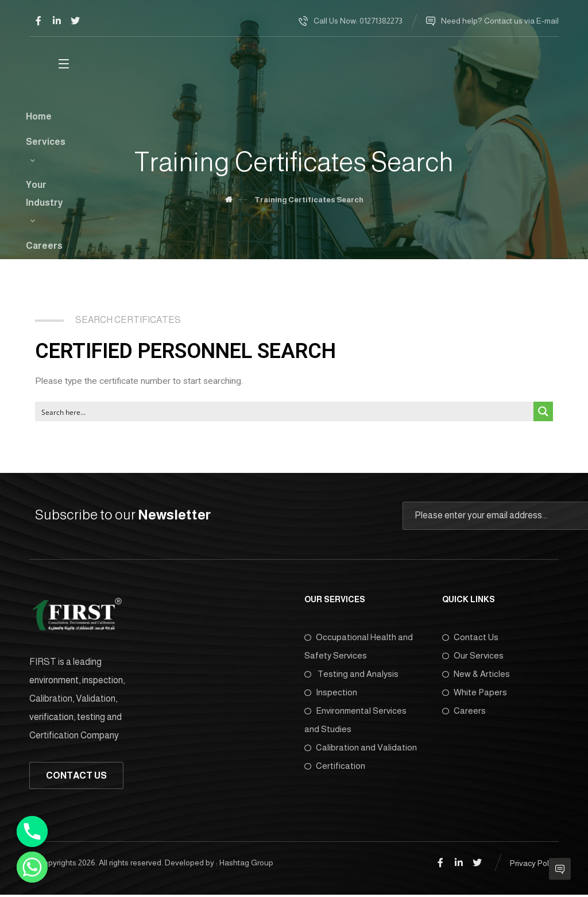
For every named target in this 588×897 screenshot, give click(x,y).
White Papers (475, 694)
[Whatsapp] (32, 867)
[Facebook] (38, 21)
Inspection (331, 694)
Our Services (473, 658)
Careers (464, 713)
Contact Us (470, 639)
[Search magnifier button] (543, 413)
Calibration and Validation (361, 750)
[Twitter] (75, 21)
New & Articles (476, 676)
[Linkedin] (57, 21)
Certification (335, 768)
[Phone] (32, 831)
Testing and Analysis (351, 676)
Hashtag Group (246, 865)
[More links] (506, 68)
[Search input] (285, 413)
